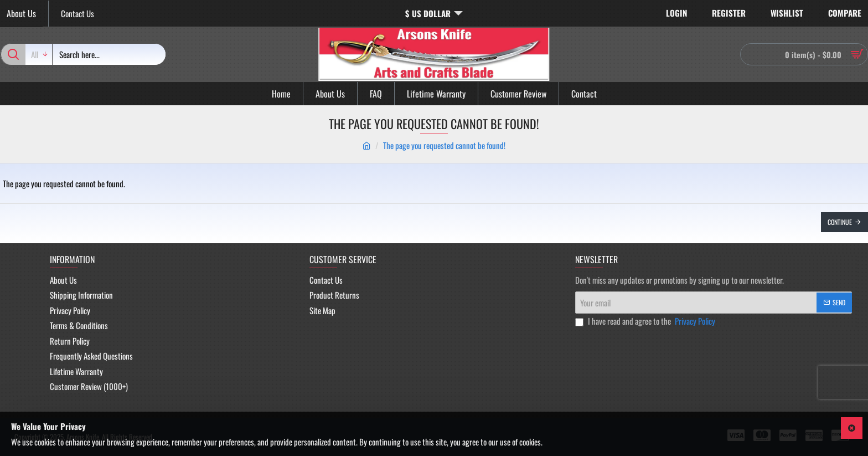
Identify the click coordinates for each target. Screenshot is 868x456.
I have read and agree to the (646, 321)
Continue (840, 222)
